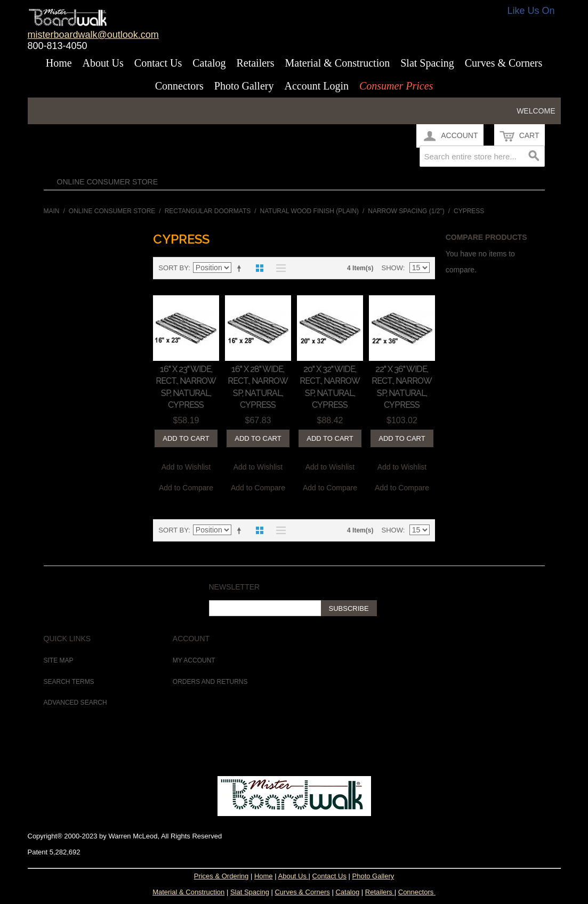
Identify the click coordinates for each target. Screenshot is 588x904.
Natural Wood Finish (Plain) (309, 211)
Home (59, 63)
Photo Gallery (244, 86)
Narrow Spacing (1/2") (406, 211)
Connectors (179, 86)
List (278, 268)
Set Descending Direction (241, 268)
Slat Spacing (427, 63)
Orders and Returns (210, 682)
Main (52, 211)
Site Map (59, 660)
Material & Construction (338, 63)
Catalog (209, 63)
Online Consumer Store (108, 182)
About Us (103, 63)
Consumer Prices (396, 86)
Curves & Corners (504, 63)
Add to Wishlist (186, 467)
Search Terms (69, 682)
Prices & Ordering (221, 876)
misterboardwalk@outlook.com (93, 35)
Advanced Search (75, 703)
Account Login (316, 86)
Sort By (173, 268)
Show (392, 268)
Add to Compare (186, 488)
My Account (194, 660)
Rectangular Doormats (208, 211)
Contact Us (158, 63)
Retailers (255, 63)
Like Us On (531, 11)
